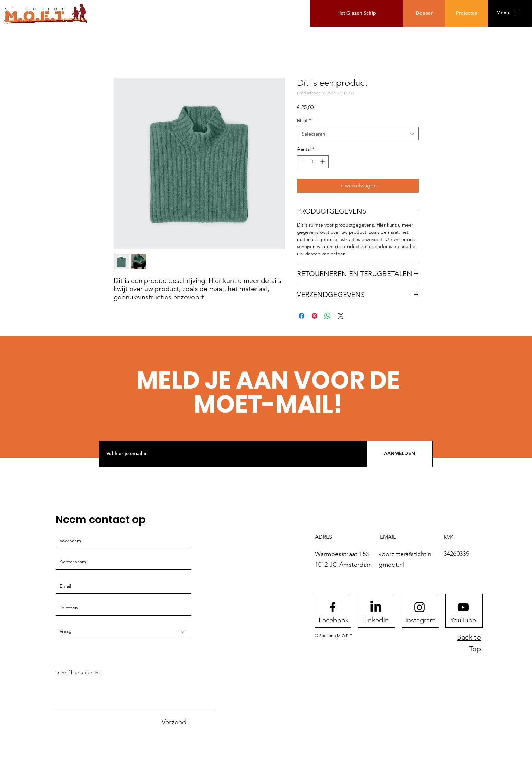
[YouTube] (463, 620)
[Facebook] (334, 620)
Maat (304, 120)
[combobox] (358, 134)
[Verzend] (174, 722)
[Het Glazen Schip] (357, 13)
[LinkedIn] (376, 620)
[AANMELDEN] (400, 454)
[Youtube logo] (463, 607)
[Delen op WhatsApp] (328, 316)
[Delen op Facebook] (302, 316)
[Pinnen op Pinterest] (315, 316)
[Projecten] (467, 13)
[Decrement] (302, 162)
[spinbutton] (313, 162)
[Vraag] (123, 631)
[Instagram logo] (419, 607)
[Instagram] (421, 620)
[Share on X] (341, 316)
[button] (503, 13)
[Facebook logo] (333, 607)
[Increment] (323, 162)
